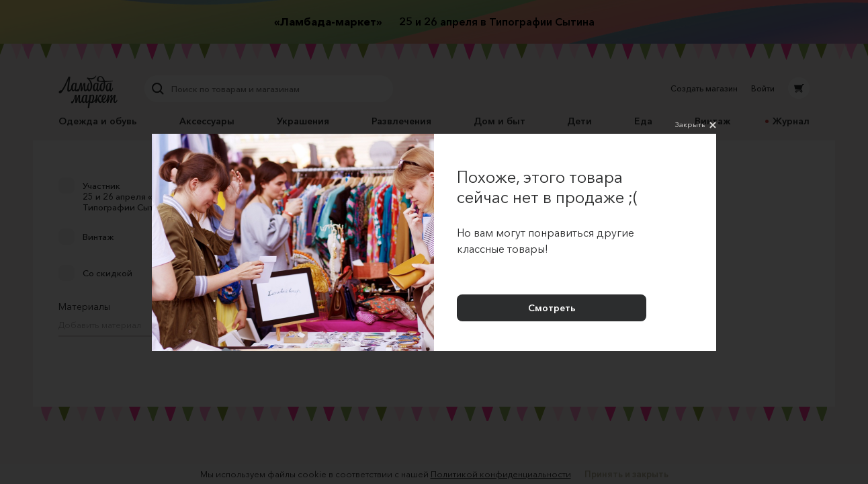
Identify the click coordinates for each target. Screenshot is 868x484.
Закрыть (696, 125)
